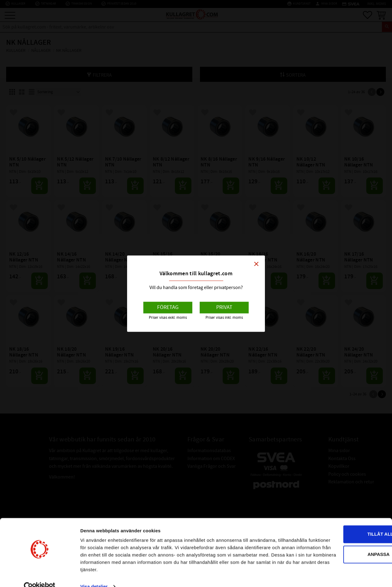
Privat (224, 308)
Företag (168, 308)
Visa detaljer (94, 575)
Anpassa (341, 535)
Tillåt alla (341, 515)
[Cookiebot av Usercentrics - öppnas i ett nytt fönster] (40, 575)
